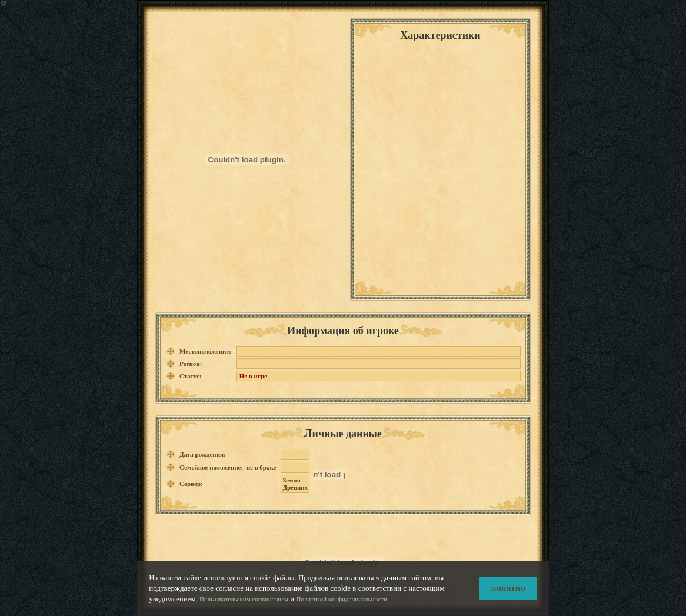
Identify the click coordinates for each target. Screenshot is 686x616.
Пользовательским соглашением (244, 600)
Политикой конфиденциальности (342, 600)
